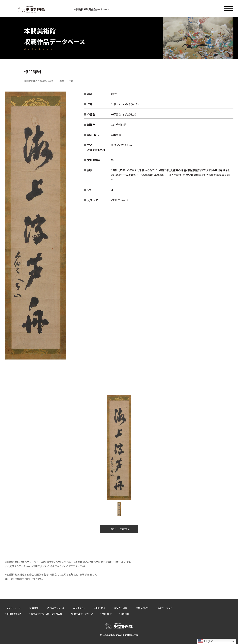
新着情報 (34, 608)
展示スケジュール (56, 608)
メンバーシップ (165, 608)
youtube (125, 614)
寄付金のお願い (14, 614)
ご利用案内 (99, 608)
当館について (142, 608)
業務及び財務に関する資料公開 (47, 614)
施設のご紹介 (120, 608)
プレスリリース (14, 608)
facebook (107, 614)
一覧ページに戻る (119, 529)
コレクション (79, 608)
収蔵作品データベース (82, 614)
